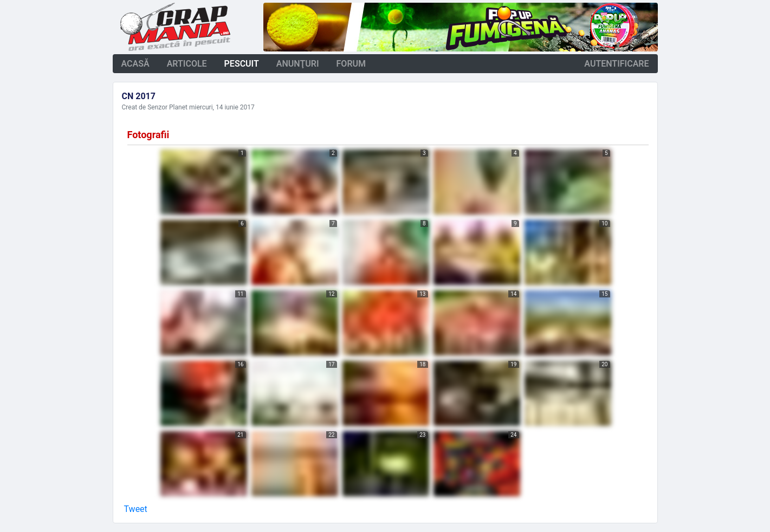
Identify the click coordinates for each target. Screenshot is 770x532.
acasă (135, 64)
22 (331, 435)
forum (351, 64)
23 (422, 435)
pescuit (242, 64)
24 (513, 435)
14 (513, 294)
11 (240, 294)
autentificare (616, 64)
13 (422, 294)
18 (422, 364)
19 (513, 364)
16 (240, 364)
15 (604, 294)
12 (331, 294)
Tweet (136, 509)
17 (331, 364)
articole (187, 64)
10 (604, 223)
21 (240, 435)
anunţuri (298, 64)
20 (604, 364)
